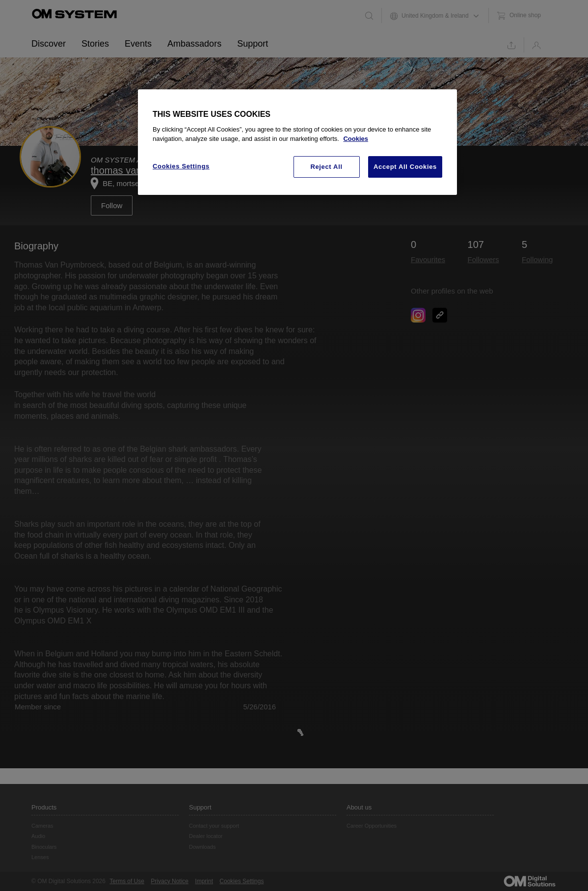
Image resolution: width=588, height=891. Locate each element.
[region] (297, 142)
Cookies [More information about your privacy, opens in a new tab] (356, 139)
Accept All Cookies (405, 167)
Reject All (326, 167)
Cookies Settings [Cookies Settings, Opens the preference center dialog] (181, 166)
